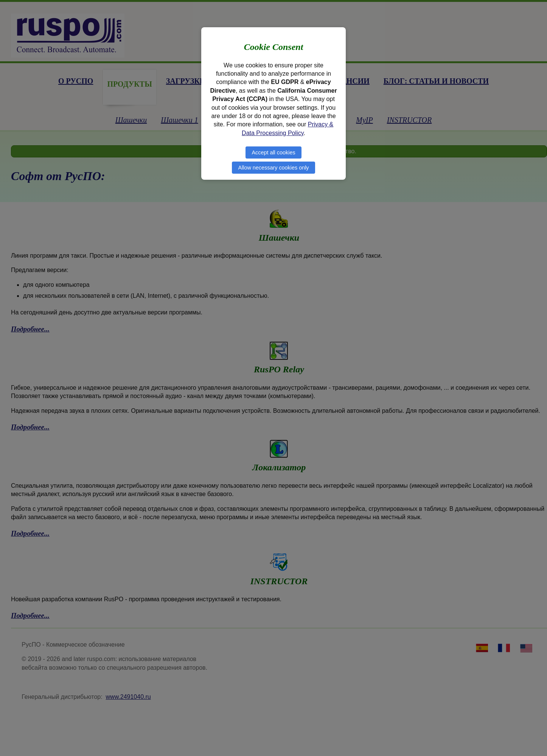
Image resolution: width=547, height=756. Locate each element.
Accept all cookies (273, 152)
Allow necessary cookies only (273, 168)
